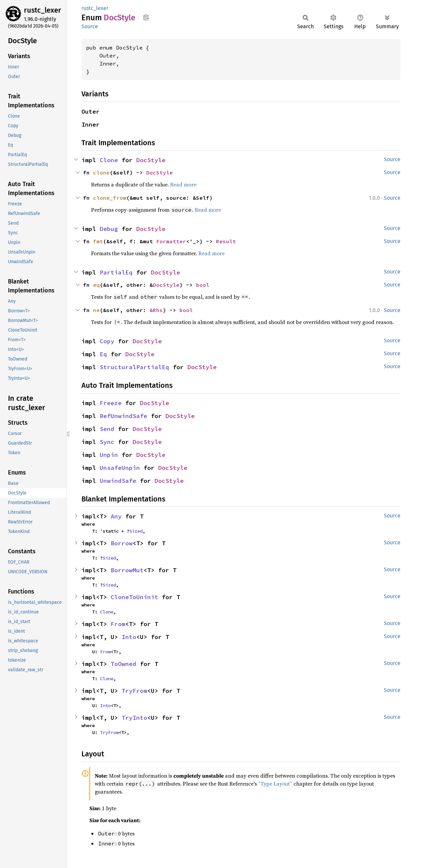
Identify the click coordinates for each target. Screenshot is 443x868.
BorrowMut (127, 570)
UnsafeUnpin (120, 468)
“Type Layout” (275, 784)
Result (226, 241)
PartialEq (116, 272)
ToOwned (123, 664)
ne (96, 310)
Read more (183, 184)
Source (90, 26)
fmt (98, 241)
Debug (109, 229)
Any (116, 516)
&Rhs (156, 310)
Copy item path (146, 17)
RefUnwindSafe (123, 416)
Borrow (122, 543)
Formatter (171, 241)
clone (101, 172)
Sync (107, 442)
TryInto (134, 718)
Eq (103, 354)
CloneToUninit (134, 597)
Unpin (109, 455)
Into (129, 637)
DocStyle (151, 160)
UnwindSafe (118, 481)
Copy (107, 341)
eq (96, 285)
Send (107, 429)
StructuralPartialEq (134, 367)
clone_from (110, 198)
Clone (109, 160)
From (118, 624)
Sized (136, 531)
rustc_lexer (43, 10)
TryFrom (134, 691)
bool (203, 285)
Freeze (111, 403)
